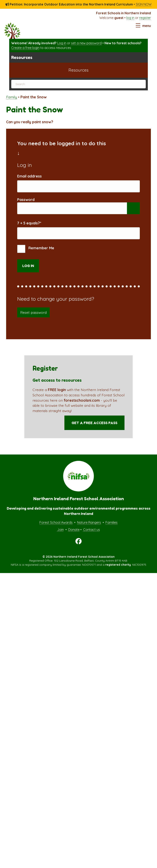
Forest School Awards (56, 528)
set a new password (86, 43)
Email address (29, 176)
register (145, 18)
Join (61, 535)
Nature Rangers (89, 528)
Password (26, 201)
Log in (62, 43)
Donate (74, 535)
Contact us (92, 535)
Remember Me (36, 254)
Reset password (33, 317)
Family (12, 97)
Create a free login (25, 48)
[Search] (78, 84)
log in (130, 18)
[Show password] (133, 211)
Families (112, 528)
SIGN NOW (144, 4)
